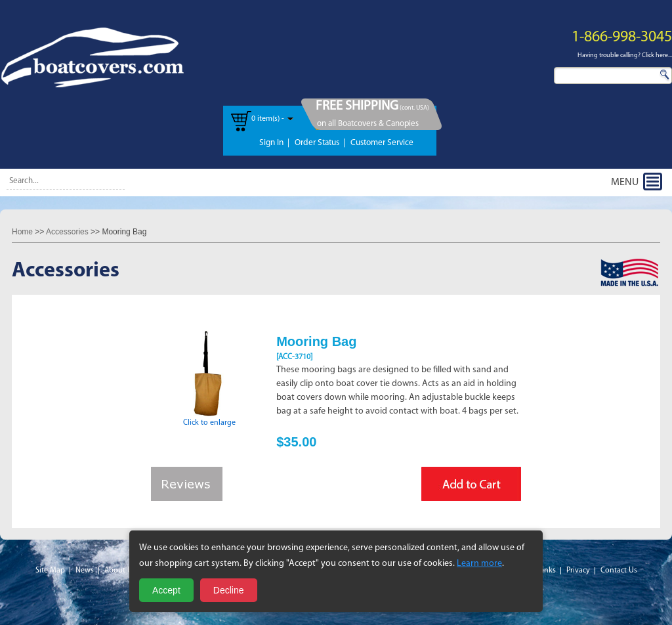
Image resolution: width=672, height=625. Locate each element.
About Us (120, 571)
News (85, 571)
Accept (166, 590)
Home (22, 232)
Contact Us (619, 571)
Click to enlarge (209, 419)
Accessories (67, 232)
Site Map (50, 571)
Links (547, 571)
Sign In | (274, 143)
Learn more (479, 564)
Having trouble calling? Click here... (625, 55)
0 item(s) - (268, 119)
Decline (229, 590)
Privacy (578, 571)
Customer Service (382, 143)
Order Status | (320, 143)
